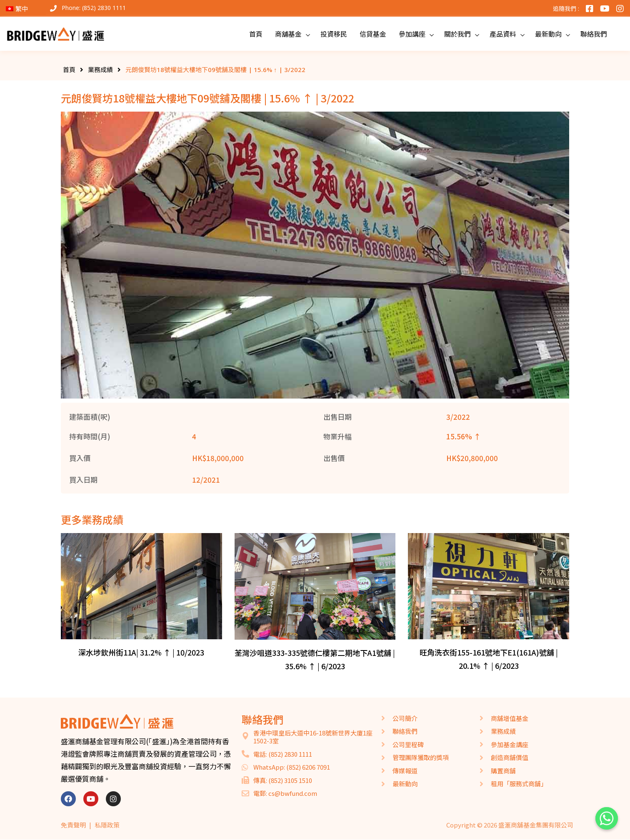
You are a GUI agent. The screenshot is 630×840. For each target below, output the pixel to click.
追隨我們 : (566, 9)
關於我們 (457, 34)
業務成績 (100, 70)
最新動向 (548, 34)
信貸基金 (373, 34)
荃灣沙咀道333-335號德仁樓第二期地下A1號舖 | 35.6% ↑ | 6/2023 (315, 659)
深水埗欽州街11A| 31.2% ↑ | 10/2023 (141, 652)
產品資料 (503, 34)
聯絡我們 (594, 34)
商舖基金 (288, 34)
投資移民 (334, 34)
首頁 (256, 34)
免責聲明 (73, 825)
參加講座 (412, 34)
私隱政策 (107, 825)
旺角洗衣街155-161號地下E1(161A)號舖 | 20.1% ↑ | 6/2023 (489, 659)
